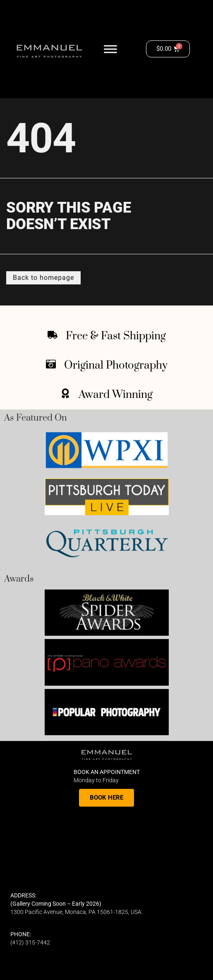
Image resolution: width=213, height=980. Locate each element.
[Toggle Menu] (110, 49)
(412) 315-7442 (30, 942)
